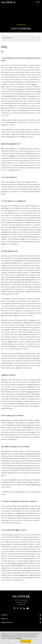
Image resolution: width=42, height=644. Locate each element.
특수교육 (3, 206)
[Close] (40, 634)
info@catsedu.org (35, 485)
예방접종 (12, 156)
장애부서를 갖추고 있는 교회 (33, 454)
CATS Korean (21, 29)
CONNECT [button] (21, 615)
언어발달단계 (30, 392)
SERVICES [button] (21, 619)
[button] (39, 2)
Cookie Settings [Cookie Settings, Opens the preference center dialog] (15, 641)
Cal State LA (8, 2)
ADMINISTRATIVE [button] (21, 623)
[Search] (36, 2)
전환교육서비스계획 (16, 563)
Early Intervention (19, 89)
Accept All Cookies (26, 641)
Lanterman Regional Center (22, 468)
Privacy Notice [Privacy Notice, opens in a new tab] (19, 638)
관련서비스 (15, 227)
